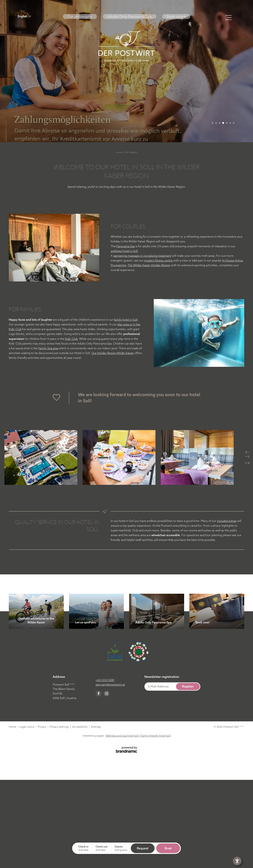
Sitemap (96, 727)
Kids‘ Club (71, 339)
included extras (227, 521)
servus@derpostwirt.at (110, 684)
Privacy (42, 727)
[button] (38, 16)
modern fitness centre (158, 260)
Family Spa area (48, 348)
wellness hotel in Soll (124, 251)
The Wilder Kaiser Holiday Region (149, 265)
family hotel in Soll (126, 320)
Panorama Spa (125, 246)
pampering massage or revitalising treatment (142, 256)
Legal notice (27, 727)
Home (119, 152)
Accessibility (80, 727)
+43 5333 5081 (105, 680)
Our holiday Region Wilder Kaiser (113, 353)
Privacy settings (60, 727)
